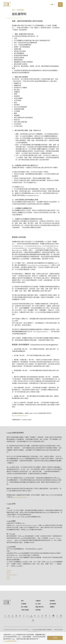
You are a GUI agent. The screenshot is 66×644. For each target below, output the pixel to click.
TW (53, 5)
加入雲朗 (38, 612)
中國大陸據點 (25, 618)
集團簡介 (52, 615)
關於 (22, 609)
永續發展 (38, 609)
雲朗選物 (52, 609)
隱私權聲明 (20, 10)
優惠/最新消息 (40, 615)
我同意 (55, 638)
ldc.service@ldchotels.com (19, 415)
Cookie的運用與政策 (10, 641)
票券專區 (38, 618)
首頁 (13, 10)
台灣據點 (24, 612)
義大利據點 (24, 615)
